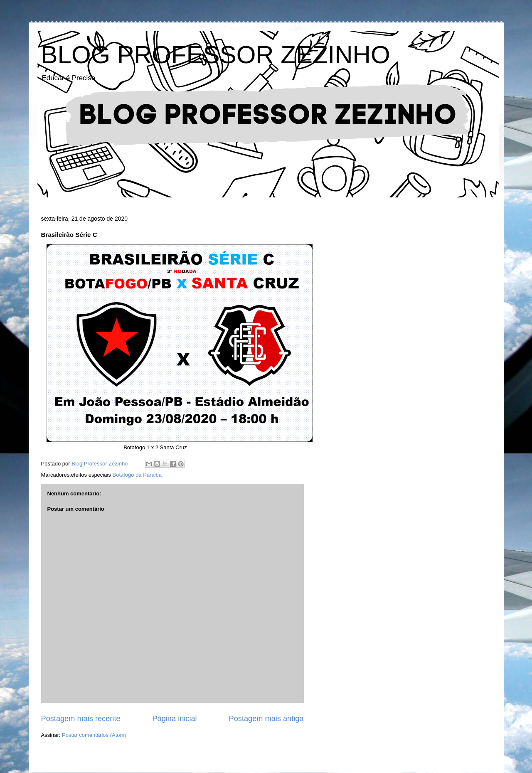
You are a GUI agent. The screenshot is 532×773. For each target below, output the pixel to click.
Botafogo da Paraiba (137, 475)
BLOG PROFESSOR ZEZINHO (216, 55)
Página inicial (174, 719)
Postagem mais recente (81, 719)
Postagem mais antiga (266, 719)
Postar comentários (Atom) (94, 735)
